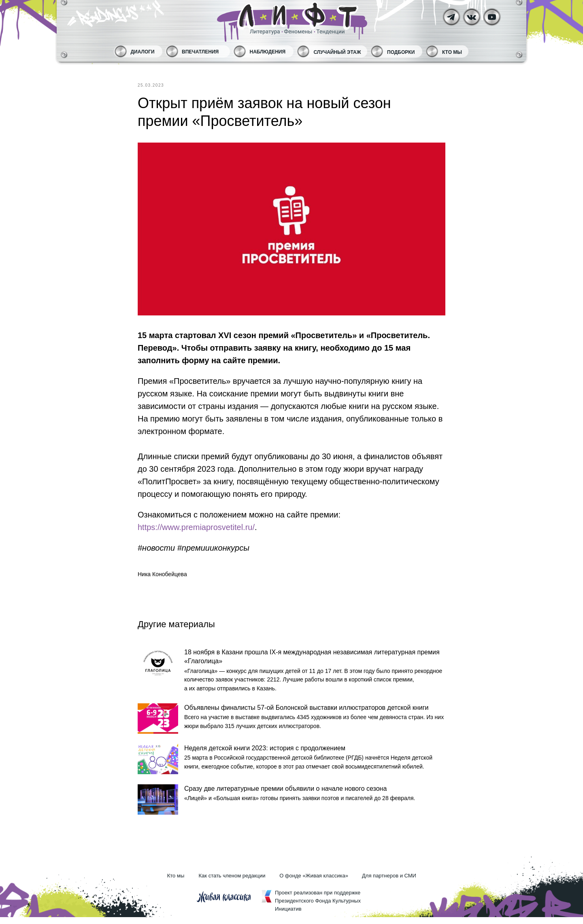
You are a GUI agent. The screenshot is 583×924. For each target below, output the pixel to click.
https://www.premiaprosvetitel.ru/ (196, 527)
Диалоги (143, 52)
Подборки (401, 52)
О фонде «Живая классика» (314, 882)
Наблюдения (268, 52)
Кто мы (452, 52)
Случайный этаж (337, 52)
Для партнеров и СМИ (389, 882)
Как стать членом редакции (232, 882)
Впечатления (200, 52)
